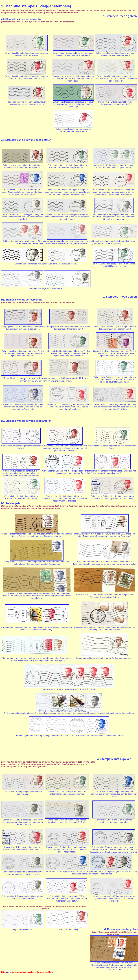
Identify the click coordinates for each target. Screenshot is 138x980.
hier (7, 972)
